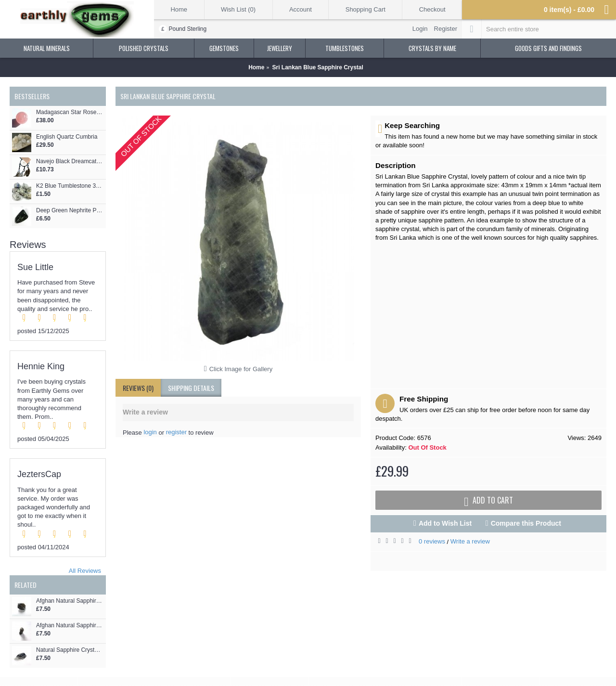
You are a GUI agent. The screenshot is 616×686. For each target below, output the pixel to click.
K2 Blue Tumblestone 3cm (70, 186)
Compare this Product (526, 523)
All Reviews (85, 571)
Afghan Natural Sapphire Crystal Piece (70, 601)
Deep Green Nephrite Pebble (70, 211)
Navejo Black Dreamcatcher (70, 162)
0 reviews (432, 541)
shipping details (191, 388)
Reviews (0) (138, 388)
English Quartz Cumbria (67, 137)
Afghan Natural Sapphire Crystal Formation (70, 626)
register (176, 432)
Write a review (470, 541)
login (150, 432)
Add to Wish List (445, 523)
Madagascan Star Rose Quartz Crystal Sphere (70, 112)
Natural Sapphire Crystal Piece (70, 650)
